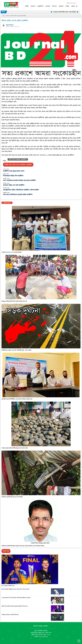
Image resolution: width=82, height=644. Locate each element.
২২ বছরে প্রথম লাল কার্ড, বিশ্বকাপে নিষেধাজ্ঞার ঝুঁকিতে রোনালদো (16, 598)
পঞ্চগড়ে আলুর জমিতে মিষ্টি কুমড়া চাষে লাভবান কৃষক (15, 448)
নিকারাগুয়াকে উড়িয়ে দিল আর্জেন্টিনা (13, 176)
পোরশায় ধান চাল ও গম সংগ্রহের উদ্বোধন (12, 252)
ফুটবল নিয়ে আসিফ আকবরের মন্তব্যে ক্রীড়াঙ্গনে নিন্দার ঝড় (14, 606)
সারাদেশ (33, 6)
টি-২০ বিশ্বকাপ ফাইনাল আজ (8, 586)
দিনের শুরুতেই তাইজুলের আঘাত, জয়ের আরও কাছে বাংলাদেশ (15, 589)
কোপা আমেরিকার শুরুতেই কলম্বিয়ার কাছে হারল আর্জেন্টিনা (19, 180)
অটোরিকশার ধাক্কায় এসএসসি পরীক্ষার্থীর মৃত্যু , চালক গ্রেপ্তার (16, 350)
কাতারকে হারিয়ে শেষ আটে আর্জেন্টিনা (14, 185)
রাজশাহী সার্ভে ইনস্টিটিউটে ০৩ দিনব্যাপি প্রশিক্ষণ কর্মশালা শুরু (17, 399)
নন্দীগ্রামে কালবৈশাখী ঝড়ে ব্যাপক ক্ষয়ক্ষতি (12, 497)
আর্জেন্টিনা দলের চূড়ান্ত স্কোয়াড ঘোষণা (14, 171)
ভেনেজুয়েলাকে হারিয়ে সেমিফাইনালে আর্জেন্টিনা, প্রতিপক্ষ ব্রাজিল (21, 190)
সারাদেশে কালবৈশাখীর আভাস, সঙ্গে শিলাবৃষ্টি (67, 12)
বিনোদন (54, 6)
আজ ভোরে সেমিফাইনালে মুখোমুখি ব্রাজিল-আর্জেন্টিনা (18, 195)
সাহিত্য (67, 6)
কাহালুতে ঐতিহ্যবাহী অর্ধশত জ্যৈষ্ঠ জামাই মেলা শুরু (14, 301)
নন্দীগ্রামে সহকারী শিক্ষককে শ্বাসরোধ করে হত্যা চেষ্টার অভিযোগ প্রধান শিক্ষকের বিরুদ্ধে (23, 546)
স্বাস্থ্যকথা (61, 6)
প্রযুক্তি (73, 6)
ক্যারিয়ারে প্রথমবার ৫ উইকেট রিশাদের (10, 615)
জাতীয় (27, 6)
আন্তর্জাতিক (40, 6)
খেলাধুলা (48, 6)
